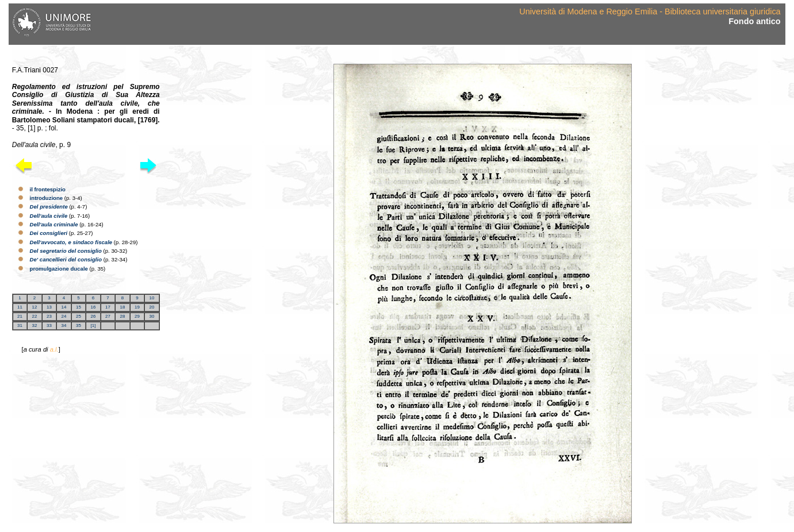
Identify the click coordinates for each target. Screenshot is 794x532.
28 (122, 316)
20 (151, 307)
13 (49, 307)
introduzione (47, 198)
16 (93, 307)
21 (20, 316)
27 (108, 316)
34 (64, 325)
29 (137, 316)
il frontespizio (48, 189)
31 (20, 325)
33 (49, 325)
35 (78, 325)
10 (151, 298)
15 (78, 307)
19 (137, 307)
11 (20, 307)
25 (78, 316)
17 (108, 307)
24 (64, 316)
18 (122, 307)
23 (49, 316)
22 (35, 316)
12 (35, 307)
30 (151, 316)
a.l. (54, 349)
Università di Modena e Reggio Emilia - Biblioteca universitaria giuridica (650, 11)
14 (64, 307)
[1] (93, 325)
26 (93, 316)
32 (35, 325)
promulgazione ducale (59, 269)
